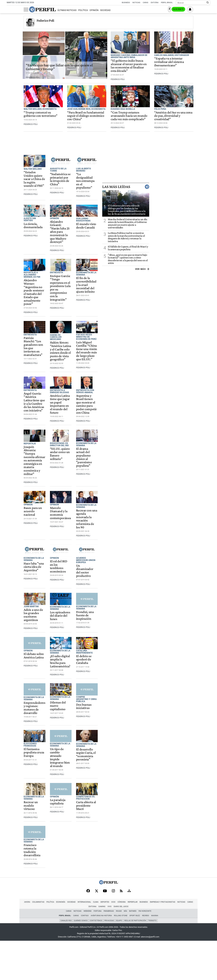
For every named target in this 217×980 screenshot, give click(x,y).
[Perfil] (108, 927)
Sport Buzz (135, 955)
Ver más (203, 282)
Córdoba (101, 946)
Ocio (92, 946)
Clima (75, 946)
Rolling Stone (121, 955)
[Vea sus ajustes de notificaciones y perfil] (207, 9)
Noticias (136, 3)
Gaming (187, 946)
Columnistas (17, 946)
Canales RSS (66, 960)
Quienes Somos (80, 960)
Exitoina (178, 946)
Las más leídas (187, 200)
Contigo (85, 955)
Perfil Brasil (167, 3)
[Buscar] (192, 3)
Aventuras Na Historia (101, 955)
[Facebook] (88, 935)
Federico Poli (28, 20)
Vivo (195, 946)
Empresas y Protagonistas (142, 946)
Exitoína (155, 3)
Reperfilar (112, 946)
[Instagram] (113, 935)
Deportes (84, 946)
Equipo (119, 960)
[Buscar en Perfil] (208, 3)
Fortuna (98, 951)
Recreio (146, 955)
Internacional (63, 946)
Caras (146, 3)
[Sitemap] (129, 935)
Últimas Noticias (50, 10)
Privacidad (109, 960)
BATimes (133, 951)
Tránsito (153, 960)
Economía (40, 946)
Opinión (77, 10)
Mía (125, 951)
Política (66, 10)
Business (126, 3)
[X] (96, 935)
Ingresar (179, 9)
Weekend (88, 951)
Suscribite (194, 10)
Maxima (155, 955)
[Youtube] (105, 935)
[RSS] (121, 935)
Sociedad (88, 10)
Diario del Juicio (207, 946)
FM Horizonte (145, 951)
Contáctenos (96, 960)
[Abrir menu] (9, 10)
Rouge (119, 951)
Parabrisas (109, 951)
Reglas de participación (135, 960)
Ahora (6, 946)
